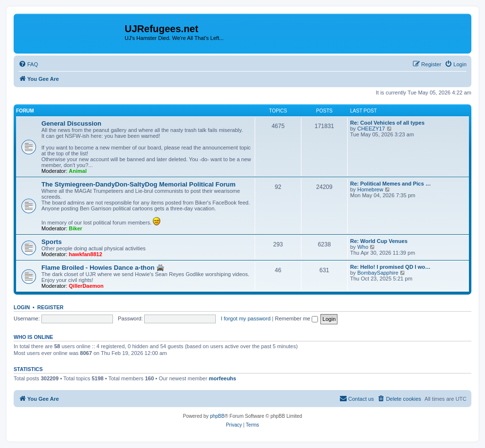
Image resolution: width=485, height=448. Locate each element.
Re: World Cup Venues (379, 241)
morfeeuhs (223, 378)
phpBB (217, 416)
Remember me (296, 318)
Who (363, 247)
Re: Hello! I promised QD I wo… (390, 267)
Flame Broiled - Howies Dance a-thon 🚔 (103, 268)
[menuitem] (28, 64)
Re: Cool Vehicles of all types (387, 123)
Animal (78, 171)
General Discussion (71, 123)
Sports (52, 242)
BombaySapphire (378, 273)
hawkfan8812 (85, 254)
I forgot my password (245, 318)
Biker (75, 228)
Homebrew (370, 189)
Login (22, 307)
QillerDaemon (86, 286)
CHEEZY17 (371, 129)
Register (51, 307)
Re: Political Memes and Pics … (391, 184)
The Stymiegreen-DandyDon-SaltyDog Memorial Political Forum (139, 184)
